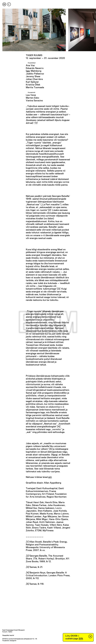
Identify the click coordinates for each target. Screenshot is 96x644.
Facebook (6, 641)
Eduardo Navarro (35, 68)
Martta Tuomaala (35, 87)
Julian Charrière (34, 79)
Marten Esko (32, 98)
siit (50, 477)
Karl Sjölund (32, 82)
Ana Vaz (30, 65)
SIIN (81, 639)
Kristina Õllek (33, 85)
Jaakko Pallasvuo (35, 74)
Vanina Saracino (34, 101)
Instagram (13, 641)
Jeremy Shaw (33, 76)
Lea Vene (31, 95)
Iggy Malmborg (34, 71)
